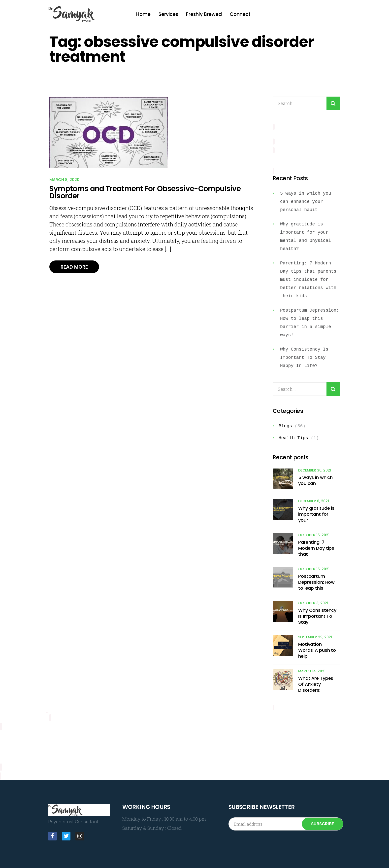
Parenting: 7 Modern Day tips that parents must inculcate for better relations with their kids (308, 278)
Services (168, 14)
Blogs (285, 424)
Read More (76, 269)
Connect (240, 14)
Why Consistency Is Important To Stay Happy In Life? (304, 356)
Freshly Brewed (204, 14)
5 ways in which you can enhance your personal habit (306, 200)
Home (143, 14)
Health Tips (293, 436)
